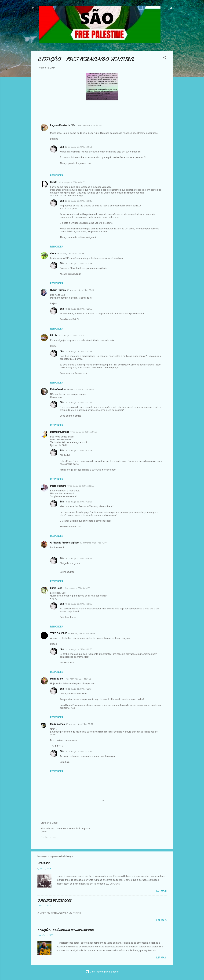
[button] (165, 58)
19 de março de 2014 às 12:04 (93, 543)
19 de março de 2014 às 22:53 (79, 309)
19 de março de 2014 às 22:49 (79, 351)
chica (53, 253)
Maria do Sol (57, 679)
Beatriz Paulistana (60, 432)
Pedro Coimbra (58, 486)
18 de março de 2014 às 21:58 (70, 253)
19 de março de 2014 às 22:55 (79, 724)
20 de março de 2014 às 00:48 (79, 201)
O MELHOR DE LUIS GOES (54, 901)
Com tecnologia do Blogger (102, 972)
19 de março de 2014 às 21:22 (78, 679)
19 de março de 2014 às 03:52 (81, 486)
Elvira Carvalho (58, 389)
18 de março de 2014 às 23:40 (80, 389)
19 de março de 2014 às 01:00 (84, 432)
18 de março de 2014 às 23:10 (72, 336)
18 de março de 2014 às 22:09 (80, 290)
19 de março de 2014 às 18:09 (81, 633)
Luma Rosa (56, 588)
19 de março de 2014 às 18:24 (79, 502)
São (62, 147)
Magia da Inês (57, 724)
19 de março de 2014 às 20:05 (79, 451)
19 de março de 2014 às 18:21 (79, 559)
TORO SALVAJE (58, 633)
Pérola (54, 335)
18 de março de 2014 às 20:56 (72, 182)
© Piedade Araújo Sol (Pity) (64, 543)
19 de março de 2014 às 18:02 (79, 604)
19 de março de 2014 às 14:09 (77, 588)
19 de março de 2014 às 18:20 (79, 649)
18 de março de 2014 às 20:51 (90, 125)
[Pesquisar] (171, 9)
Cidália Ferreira (58, 290)
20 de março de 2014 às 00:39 (79, 751)
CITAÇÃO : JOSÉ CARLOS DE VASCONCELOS (65, 930)
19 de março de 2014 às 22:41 (79, 402)
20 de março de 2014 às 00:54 (79, 147)
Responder (57, 175)
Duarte (54, 182)
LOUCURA (43, 864)
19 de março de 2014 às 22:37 (79, 689)
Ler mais (161, 891)
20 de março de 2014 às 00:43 (79, 264)
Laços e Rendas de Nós (63, 125)
